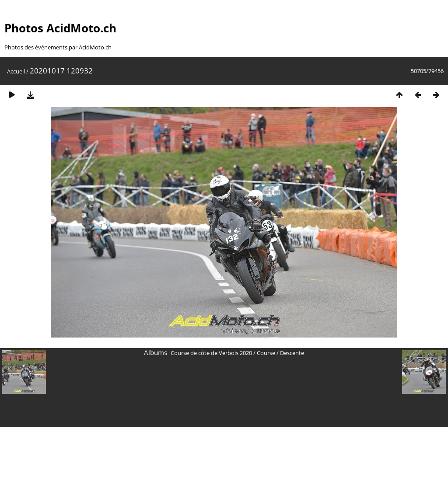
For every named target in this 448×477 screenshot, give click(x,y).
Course (266, 353)
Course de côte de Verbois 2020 (211, 353)
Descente (292, 353)
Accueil (16, 71)
